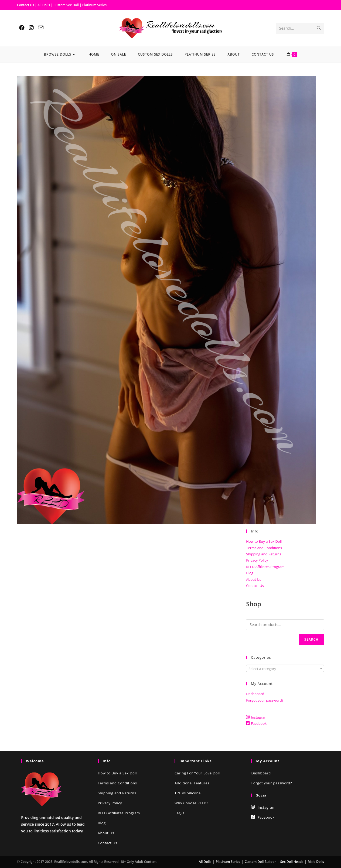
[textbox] (285, 669)
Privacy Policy (257, 560)
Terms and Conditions (264, 548)
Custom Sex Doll (66, 5)
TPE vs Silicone (188, 793)
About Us (254, 579)
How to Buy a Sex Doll (264, 541)
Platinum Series (94, 5)
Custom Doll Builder (260, 862)
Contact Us (25, 5)
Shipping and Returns (264, 554)
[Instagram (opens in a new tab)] (31, 28)
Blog (250, 573)
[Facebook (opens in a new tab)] (22, 28)
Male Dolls (316, 862)
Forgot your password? (265, 700)
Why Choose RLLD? (191, 803)
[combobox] (285, 668)
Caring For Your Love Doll (197, 773)
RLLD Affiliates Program (265, 567)
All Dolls (44, 5)
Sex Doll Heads (292, 862)
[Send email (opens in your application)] (41, 28)
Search (311, 639)
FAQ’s (179, 813)
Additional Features (192, 783)
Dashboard (255, 694)
